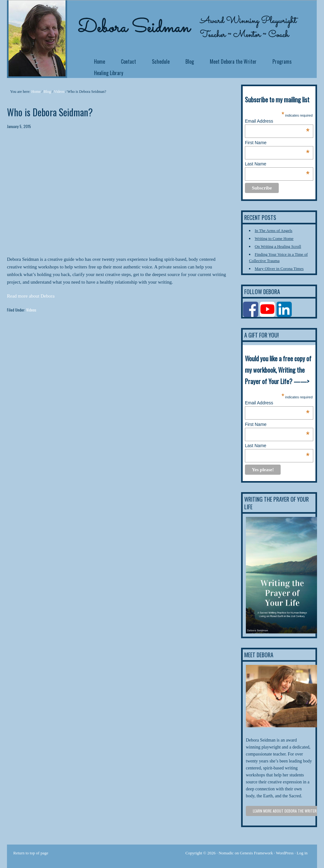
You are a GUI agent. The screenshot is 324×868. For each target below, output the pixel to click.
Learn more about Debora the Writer (285, 811)
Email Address (277, 121)
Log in (302, 853)
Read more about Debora (31, 296)
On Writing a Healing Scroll (278, 246)
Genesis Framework (256, 853)
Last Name (277, 164)
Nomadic (226, 853)
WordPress (285, 853)
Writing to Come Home (274, 238)
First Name (277, 143)
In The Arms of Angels (274, 231)
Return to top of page (31, 853)
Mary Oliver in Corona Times (279, 269)
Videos (31, 310)
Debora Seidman (58, 16)
